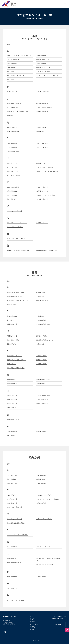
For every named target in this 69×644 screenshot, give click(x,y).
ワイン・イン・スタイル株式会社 (16, 239)
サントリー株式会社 (12, 108)
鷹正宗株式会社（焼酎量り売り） (16, 360)
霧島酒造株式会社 (12, 324)
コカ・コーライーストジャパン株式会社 (48, 499)
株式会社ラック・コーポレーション (17, 223)
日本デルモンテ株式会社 (43, 547)
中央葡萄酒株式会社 (12, 127)
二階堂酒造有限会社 (12, 384)
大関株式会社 (40, 296)
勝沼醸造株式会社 (12, 92)
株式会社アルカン (12, 72)
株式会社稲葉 (11, 80)
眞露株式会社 (40, 344)
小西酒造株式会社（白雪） (44, 324)
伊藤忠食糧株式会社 (12, 483)
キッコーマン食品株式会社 (14, 507)
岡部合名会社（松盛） (43, 300)
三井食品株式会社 (41, 577)
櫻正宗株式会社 (11, 344)
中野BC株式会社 (11, 380)
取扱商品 (33, 627)
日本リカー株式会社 (42, 147)
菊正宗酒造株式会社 (12, 316)
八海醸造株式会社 (12, 400)
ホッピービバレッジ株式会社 (45, 565)
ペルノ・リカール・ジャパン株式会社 (47, 171)
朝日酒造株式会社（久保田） (15, 296)
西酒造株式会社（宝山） (43, 380)
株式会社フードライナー (43, 163)
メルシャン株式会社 (42, 187)
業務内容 (33, 622)
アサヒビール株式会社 (13, 60)
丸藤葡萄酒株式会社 (12, 191)
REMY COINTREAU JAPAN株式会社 (47, 251)
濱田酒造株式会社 (12, 404)
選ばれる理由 (34, 624)
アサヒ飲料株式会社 (12, 475)
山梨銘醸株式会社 (12, 431)
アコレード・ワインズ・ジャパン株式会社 (19, 56)
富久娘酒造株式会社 (42, 400)
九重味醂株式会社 (41, 503)
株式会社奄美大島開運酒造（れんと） (18, 300)
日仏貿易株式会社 (12, 147)
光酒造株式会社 (11, 408)
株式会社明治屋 (11, 199)
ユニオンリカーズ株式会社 (14, 211)
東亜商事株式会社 (41, 127)
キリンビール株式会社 (43, 92)
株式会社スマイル (12, 116)
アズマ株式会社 (11, 68)
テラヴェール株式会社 (13, 131)
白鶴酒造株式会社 (12, 396)
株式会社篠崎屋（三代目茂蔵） (16, 523)
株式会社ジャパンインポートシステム (18, 112)
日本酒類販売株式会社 (13, 151)
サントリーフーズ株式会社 (14, 519)
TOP (32, 616)
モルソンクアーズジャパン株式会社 (47, 195)
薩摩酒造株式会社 (41, 336)
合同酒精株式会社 (41, 320)
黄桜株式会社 (11, 320)
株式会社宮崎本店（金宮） (14, 420)
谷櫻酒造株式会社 (41, 356)
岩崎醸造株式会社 (41, 56)
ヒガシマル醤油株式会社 (14, 563)
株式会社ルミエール (42, 223)
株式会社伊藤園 (11, 479)
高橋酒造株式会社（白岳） (14, 356)
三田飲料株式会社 (12, 577)
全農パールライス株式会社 (44, 519)
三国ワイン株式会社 (12, 195)
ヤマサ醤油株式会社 (12, 588)
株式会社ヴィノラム (12, 163)
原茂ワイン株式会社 (12, 167)
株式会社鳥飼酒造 (41, 364)
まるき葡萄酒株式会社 (13, 187)
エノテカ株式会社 (41, 64)
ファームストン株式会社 (14, 175)
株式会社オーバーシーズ (43, 68)
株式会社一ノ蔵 (11, 304)
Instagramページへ (5, 632)
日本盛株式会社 (41, 384)
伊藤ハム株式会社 (41, 475)
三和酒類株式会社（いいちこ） (45, 340)
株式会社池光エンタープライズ (16, 76)
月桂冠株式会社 (41, 316)
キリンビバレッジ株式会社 (44, 495)
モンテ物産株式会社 (42, 199)
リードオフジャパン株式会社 (15, 227)
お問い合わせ (58, 625)
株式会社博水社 (11, 559)
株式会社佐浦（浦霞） (13, 340)
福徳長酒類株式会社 (42, 404)
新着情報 (33, 619)
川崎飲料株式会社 (12, 503)
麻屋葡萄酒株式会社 (12, 64)
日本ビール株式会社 (42, 143)
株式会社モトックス (42, 191)
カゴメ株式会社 (11, 495)
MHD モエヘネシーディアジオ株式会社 (18, 251)
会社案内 (33, 630)
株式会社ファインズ (12, 171)
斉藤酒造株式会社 (12, 336)
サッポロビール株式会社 (14, 104)
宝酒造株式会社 (11, 364)
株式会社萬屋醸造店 (42, 431)
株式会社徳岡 (40, 131)
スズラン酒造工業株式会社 (44, 108)
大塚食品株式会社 (41, 483)
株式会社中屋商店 (12, 547)
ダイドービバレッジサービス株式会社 (18, 535)
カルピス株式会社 (12, 499)
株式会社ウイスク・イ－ (43, 60)
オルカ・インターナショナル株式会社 (47, 76)
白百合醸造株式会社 (42, 104)
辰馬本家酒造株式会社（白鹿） (16, 368)
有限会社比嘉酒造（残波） (44, 396)
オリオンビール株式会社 (43, 72)
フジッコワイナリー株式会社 (45, 167)
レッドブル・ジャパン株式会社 (16, 600)
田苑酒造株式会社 (41, 360)
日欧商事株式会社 (12, 143)
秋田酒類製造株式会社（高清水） (16, 292)
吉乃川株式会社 (11, 435)
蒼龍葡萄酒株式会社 (42, 112)
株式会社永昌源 (41, 292)
